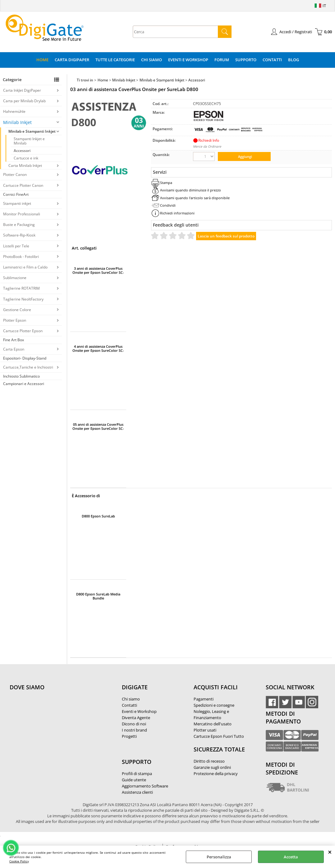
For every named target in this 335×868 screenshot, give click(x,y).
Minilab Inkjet (17, 122)
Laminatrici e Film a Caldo (25, 267)
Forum (222, 60)
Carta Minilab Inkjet (25, 165)
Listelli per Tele (16, 246)
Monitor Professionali (22, 214)
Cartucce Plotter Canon (23, 185)
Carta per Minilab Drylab (24, 101)
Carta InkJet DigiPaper (22, 90)
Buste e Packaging (19, 225)
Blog (294, 60)
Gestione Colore (17, 310)
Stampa (166, 183)
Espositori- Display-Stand (25, 358)
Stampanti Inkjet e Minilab (29, 141)
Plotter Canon (15, 175)
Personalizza (219, 857)
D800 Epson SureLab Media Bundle (98, 596)
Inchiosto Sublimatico (21, 376)
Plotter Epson (15, 320)
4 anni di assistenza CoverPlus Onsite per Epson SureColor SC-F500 (98, 348)
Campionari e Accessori (24, 384)
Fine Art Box (14, 340)
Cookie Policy (19, 861)
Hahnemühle (14, 111)
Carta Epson (14, 349)
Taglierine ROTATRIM (21, 288)
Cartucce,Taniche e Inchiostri (28, 367)
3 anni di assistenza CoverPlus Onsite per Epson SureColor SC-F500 (98, 270)
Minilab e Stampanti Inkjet (32, 131)
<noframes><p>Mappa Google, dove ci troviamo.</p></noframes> (56, 728)
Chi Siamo (151, 60)
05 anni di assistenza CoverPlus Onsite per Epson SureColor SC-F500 (98, 426)
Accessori (22, 151)
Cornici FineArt (16, 194)
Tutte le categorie (115, 60)
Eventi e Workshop (188, 60)
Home (42, 60)
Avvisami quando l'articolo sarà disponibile (195, 198)
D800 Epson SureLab (98, 516)
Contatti (272, 60)
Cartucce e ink (26, 158)
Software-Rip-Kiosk (19, 235)
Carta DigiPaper (72, 60)
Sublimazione (15, 278)
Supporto (246, 60)
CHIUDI (330, 852)
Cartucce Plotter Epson (23, 331)
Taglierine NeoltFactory (23, 299)
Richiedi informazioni (177, 213)
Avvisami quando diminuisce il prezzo (190, 190)
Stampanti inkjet (17, 203)
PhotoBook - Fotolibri (21, 257)
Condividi (168, 205)
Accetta (291, 857)
